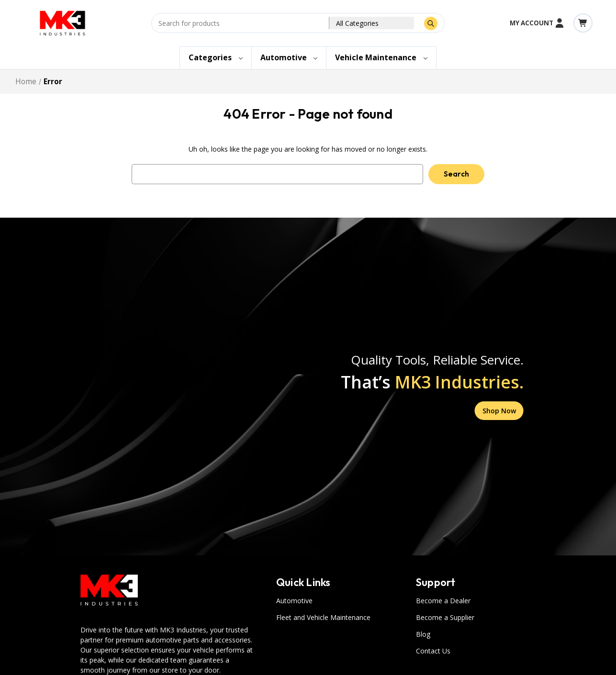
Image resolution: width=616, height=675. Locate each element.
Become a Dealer (443, 601)
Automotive (294, 601)
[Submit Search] (431, 23)
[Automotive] (289, 58)
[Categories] (216, 58)
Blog (423, 634)
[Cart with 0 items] (583, 23)
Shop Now (499, 411)
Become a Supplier (445, 617)
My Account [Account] (537, 23)
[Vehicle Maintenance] (381, 58)
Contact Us (433, 651)
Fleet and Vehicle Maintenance (323, 617)
